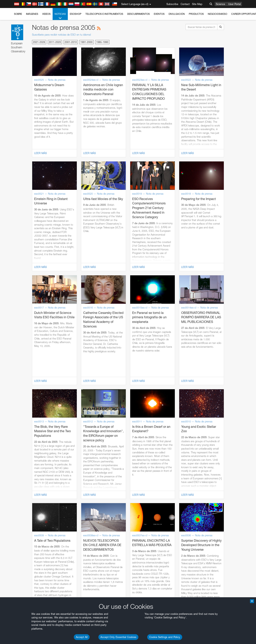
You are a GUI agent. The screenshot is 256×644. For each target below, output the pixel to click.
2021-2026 (39, 42)
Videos (46, 14)
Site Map (197, 4)
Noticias (60, 16)
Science (220, 4)
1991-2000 (86, 42)
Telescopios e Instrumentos (104, 14)
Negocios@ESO (217, 14)
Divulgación (177, 14)
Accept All (82, 637)
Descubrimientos (138, 14)
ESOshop (76, 14)
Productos (196, 14)
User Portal (234, 4)
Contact (185, 4)
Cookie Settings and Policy (165, 637)
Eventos (159, 14)
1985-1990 (102, 42)
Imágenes (32, 14)
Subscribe (172, 4)
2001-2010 (71, 42)
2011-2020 (55, 42)
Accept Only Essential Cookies (118, 637)
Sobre (18, 14)
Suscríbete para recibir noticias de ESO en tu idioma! (61, 35)
